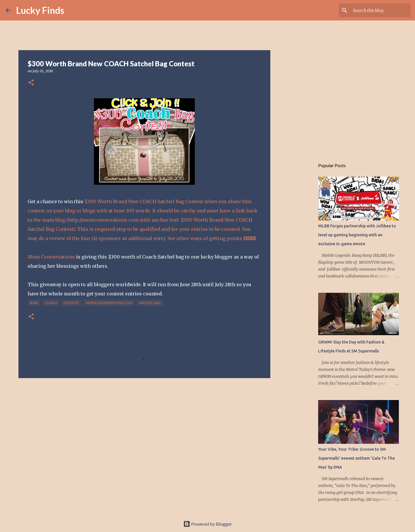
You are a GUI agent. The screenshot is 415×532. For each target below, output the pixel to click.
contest (71, 303)
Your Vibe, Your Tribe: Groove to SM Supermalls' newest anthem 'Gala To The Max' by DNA (356, 458)
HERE (250, 238)
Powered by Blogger (208, 524)
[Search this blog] (380, 10)
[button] (31, 83)
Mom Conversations (52, 257)
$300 (34, 303)
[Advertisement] (144, 427)
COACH (51, 303)
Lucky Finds (40, 10)
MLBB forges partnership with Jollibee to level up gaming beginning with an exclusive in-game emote (357, 235)
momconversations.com (109, 303)
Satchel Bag (150, 303)
